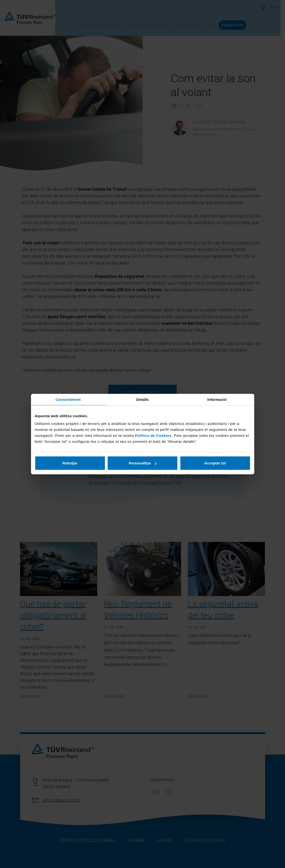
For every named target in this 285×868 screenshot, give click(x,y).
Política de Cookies (153, 435)
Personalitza (143, 463)
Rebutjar (70, 463)
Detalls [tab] (143, 399)
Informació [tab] (217, 399)
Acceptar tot (215, 463)
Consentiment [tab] (68, 399)
